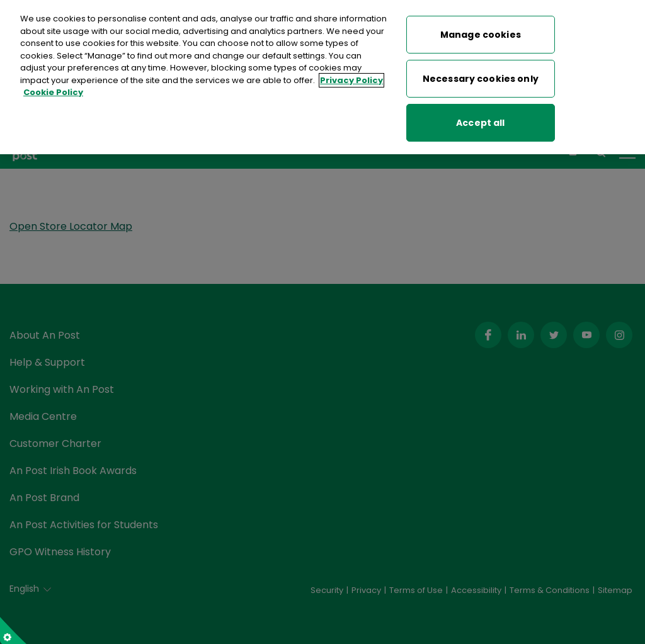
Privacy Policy (351, 78)
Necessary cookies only (481, 77)
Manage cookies (481, 33)
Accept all (480, 121)
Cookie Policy (53, 91)
